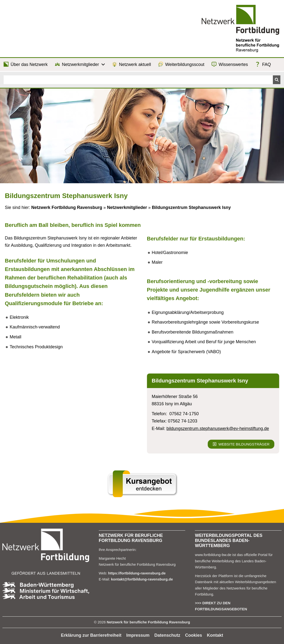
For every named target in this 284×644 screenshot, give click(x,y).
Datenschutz (167, 635)
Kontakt (215, 635)
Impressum (138, 635)
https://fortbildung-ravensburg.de (137, 573)
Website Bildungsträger (241, 444)
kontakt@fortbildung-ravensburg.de (142, 579)
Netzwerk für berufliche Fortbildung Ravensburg (148, 622)
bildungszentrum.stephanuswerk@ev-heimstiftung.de (218, 429)
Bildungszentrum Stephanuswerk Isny (191, 207)
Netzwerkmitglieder (127, 207)
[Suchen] (138, 80)
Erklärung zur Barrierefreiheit (91, 635)
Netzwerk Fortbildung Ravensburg (67, 207)
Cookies (194, 635)
